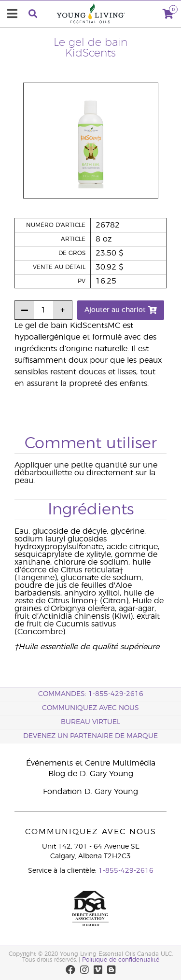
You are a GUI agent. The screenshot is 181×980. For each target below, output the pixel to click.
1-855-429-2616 (126, 871)
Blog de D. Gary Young (91, 774)
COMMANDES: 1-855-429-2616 (91, 694)
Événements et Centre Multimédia (91, 763)
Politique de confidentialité (121, 960)
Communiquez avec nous (90, 708)
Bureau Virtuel (90, 722)
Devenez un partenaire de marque (90, 736)
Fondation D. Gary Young (90, 792)
